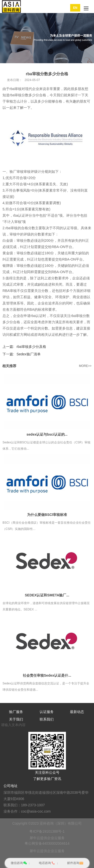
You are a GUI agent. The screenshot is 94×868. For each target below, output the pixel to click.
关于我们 (16, 719)
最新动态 (77, 712)
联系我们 (47, 719)
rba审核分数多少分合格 (28, 95)
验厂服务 (16, 712)
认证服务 (47, 712)
